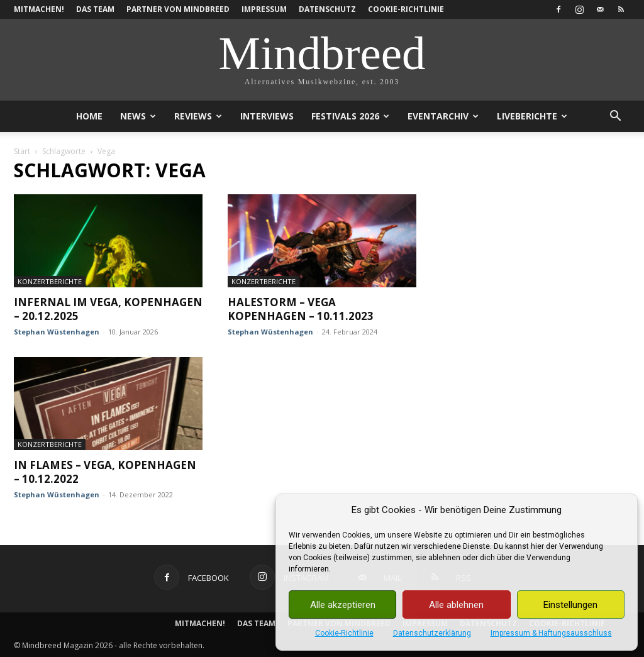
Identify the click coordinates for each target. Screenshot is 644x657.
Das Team (95, 9)
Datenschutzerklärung (432, 633)
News (138, 116)
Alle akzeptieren (343, 605)
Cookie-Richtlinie (344, 633)
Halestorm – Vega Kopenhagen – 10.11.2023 (301, 309)
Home (89, 116)
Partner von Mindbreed (178, 9)
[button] (615, 117)
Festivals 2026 (350, 116)
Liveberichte (532, 116)
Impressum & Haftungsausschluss (551, 633)
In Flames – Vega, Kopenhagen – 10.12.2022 (105, 472)
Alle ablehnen (456, 605)
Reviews (198, 116)
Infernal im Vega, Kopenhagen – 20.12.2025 (108, 309)
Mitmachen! (39, 9)
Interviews (267, 116)
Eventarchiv (443, 116)
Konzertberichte (50, 281)
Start (22, 151)
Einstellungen (570, 605)
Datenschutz (327, 9)
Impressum (264, 9)
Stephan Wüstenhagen (57, 332)
